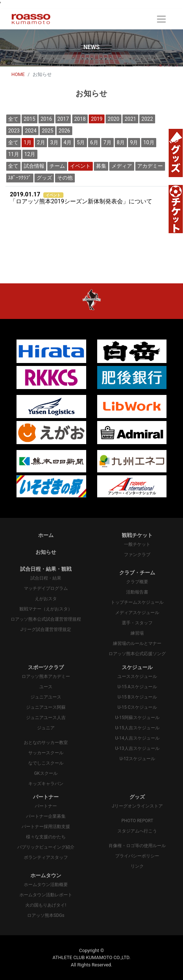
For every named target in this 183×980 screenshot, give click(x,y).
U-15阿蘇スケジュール (137, 718)
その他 (65, 178)
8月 (121, 142)
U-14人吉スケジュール (137, 738)
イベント (80, 166)
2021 (130, 119)
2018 (80, 119)
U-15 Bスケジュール (137, 697)
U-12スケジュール (137, 759)
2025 (47, 131)
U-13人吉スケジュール (137, 748)
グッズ (44, 178)
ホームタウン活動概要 (46, 885)
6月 (94, 142)
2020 (114, 119)
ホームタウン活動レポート (46, 895)
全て (13, 119)
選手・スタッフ (137, 623)
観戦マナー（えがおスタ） (46, 609)
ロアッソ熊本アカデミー (46, 676)
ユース (46, 687)
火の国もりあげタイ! (46, 905)
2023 (14, 131)
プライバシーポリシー (137, 856)
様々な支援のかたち (46, 837)
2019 (97, 119)
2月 (41, 142)
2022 (147, 119)
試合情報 (34, 166)
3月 (54, 142)
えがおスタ (46, 599)
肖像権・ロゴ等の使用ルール (137, 846)
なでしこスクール (46, 763)
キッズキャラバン (46, 784)
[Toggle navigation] (161, 19)
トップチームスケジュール (137, 602)
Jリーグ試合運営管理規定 (46, 629)
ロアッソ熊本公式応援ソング (137, 654)
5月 (81, 142)
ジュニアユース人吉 (46, 718)
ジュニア (46, 728)
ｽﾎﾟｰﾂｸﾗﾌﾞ (20, 178)
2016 (46, 119)
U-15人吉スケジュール (137, 728)
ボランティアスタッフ (46, 857)
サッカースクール (46, 753)
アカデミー (150, 166)
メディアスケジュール (137, 613)
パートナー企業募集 (46, 816)
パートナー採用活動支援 (46, 827)
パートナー (46, 806)
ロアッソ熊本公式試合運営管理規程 (46, 619)
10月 (149, 142)
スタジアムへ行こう (137, 831)
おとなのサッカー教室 (46, 743)
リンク (137, 866)
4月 (67, 142)
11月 (14, 154)
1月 (28, 142)
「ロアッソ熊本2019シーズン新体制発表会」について (81, 198)
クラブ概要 (137, 582)
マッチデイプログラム (46, 588)
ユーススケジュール (137, 676)
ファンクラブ (137, 555)
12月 (30, 154)
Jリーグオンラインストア (137, 806)
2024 (31, 131)
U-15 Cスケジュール (137, 707)
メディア (122, 166)
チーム (57, 166)
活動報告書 (137, 592)
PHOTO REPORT (137, 821)
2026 (64, 131)
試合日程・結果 (46, 578)
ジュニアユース (46, 697)
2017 (63, 119)
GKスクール (46, 773)
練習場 (137, 633)
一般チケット (137, 544)
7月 (107, 142)
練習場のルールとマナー (137, 643)
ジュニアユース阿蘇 (46, 707)
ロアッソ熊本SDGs (46, 915)
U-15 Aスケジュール (137, 687)
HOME (18, 74)
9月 (134, 142)
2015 (30, 119)
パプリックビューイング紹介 (46, 847)
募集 (101, 166)
